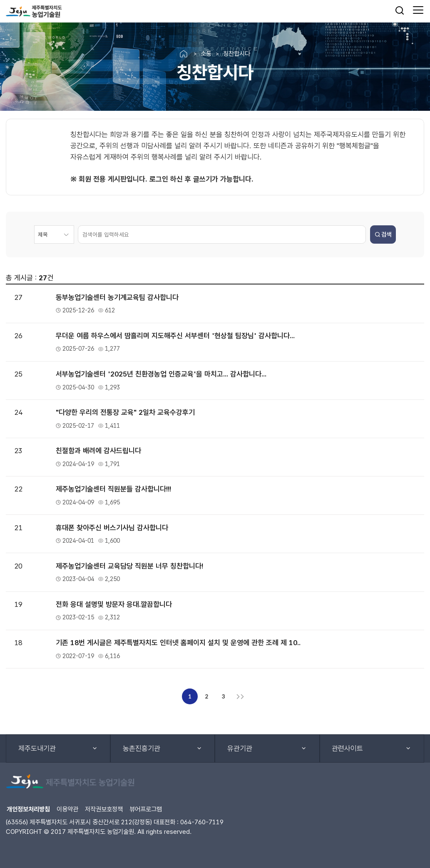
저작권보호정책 (104, 809)
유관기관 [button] (240, 748)
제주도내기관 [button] (37, 748)
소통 (206, 54)
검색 (383, 234)
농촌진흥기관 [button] (142, 748)
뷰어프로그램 (146, 809)
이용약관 (67, 809)
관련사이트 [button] (347, 748)
